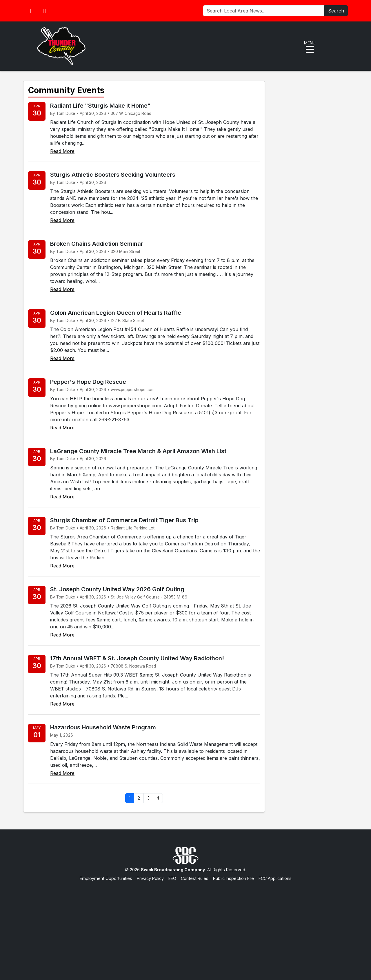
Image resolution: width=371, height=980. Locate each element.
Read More (62, 151)
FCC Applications (275, 878)
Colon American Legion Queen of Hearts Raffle (116, 313)
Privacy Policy (150, 878)
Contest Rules (195, 878)
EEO (172, 878)
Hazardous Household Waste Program (103, 727)
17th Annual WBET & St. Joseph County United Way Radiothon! (137, 658)
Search (336, 11)
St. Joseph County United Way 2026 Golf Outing (117, 589)
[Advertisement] (185, 925)
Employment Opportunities (106, 878)
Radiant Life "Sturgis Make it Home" (100, 106)
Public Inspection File (233, 878)
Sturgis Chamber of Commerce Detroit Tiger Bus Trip (124, 520)
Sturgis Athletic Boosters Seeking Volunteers (113, 175)
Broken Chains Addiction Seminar (97, 244)
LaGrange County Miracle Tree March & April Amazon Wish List (138, 451)
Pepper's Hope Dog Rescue (88, 382)
